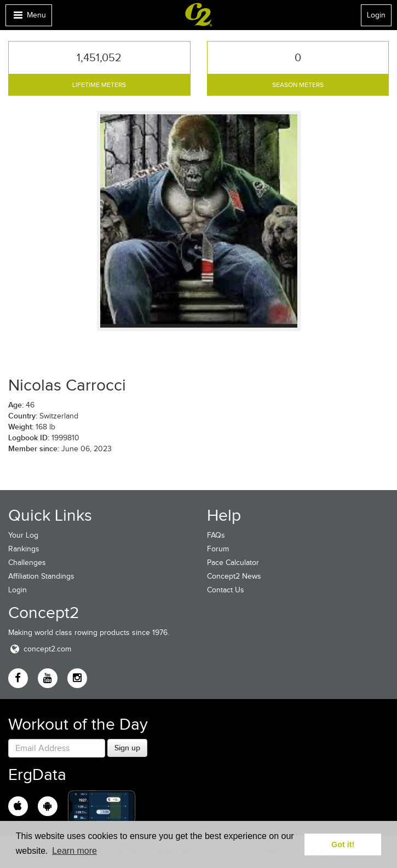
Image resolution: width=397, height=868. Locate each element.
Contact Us (226, 590)
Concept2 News (234, 576)
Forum (218, 549)
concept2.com (40, 649)
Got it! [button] (343, 844)
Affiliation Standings (41, 576)
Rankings (24, 549)
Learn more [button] (74, 851)
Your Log (23, 535)
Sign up (127, 748)
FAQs (216, 535)
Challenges (27, 563)
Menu (28, 18)
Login (376, 15)
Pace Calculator (233, 563)
